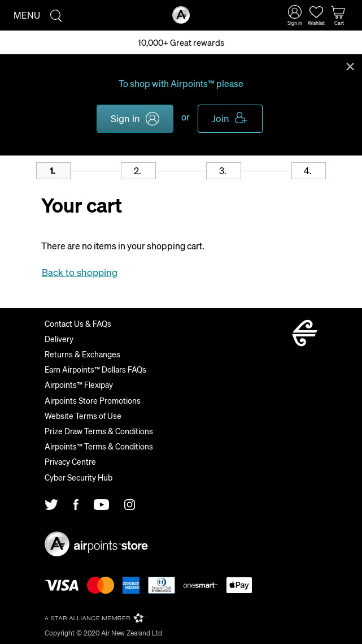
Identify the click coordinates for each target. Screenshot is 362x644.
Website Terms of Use (83, 416)
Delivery (59, 339)
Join (221, 118)
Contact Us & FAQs (78, 323)
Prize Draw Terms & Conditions (99, 431)
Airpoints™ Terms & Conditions (99, 446)
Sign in (125, 118)
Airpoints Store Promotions (93, 400)
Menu (27, 15)
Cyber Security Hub (78, 477)
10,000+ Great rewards (181, 42)
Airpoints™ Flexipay (79, 384)
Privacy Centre (70, 461)
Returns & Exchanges (82, 354)
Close (350, 66)
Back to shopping (80, 272)
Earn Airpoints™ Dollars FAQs (95, 369)
